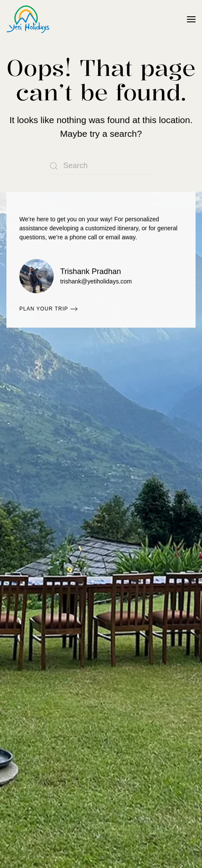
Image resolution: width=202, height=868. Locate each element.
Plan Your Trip (44, 309)
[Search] (101, 166)
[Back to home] (28, 19)
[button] (191, 19)
